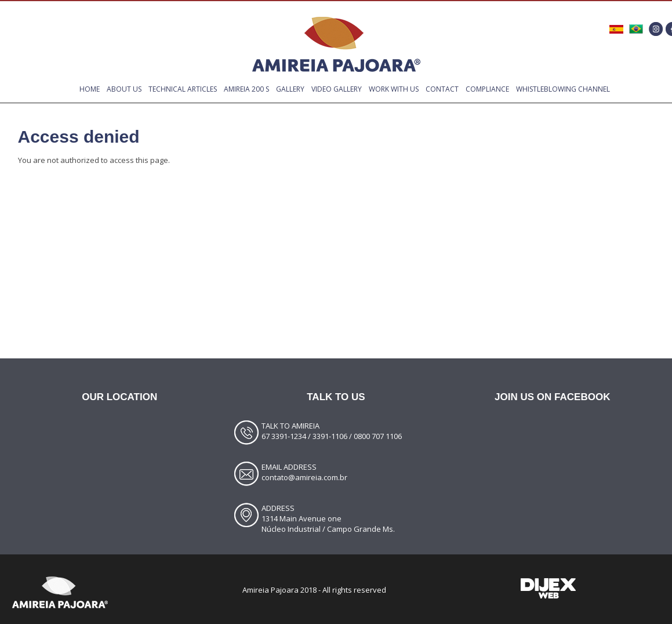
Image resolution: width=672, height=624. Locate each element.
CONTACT (442, 89)
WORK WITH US (394, 89)
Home (90, 89)
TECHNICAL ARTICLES (183, 89)
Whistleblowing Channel (563, 89)
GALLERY (290, 89)
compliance (487, 89)
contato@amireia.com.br (304, 477)
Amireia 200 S (246, 89)
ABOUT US (124, 89)
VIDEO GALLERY (337, 89)
